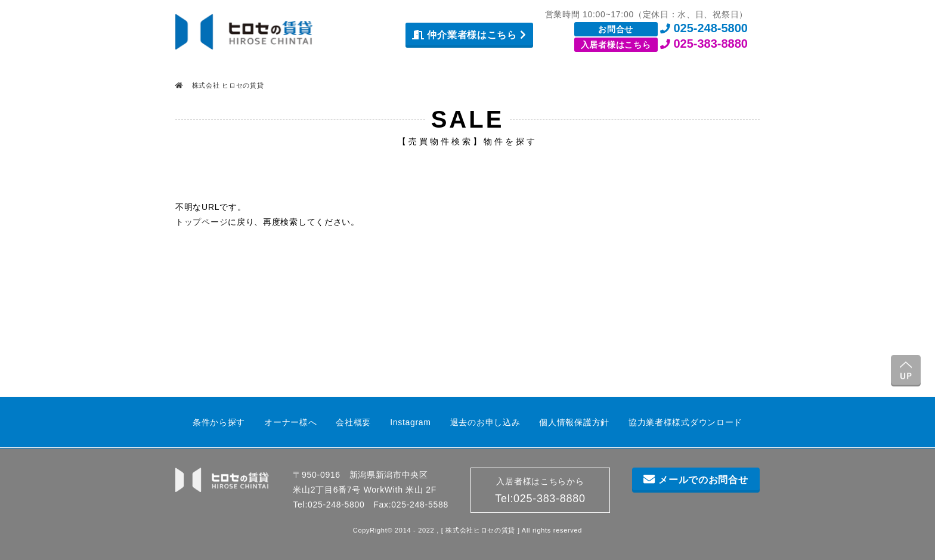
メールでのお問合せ (696, 480)
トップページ (202, 222)
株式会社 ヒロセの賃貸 (227, 85)
